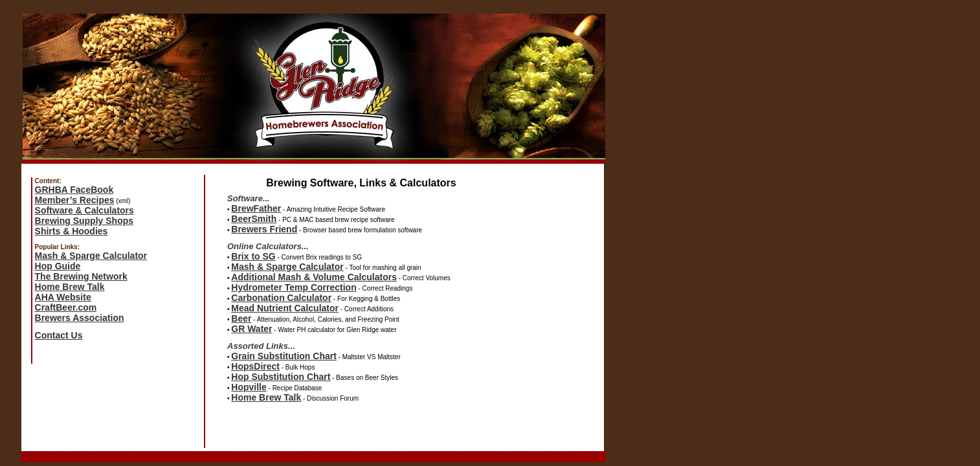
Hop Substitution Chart (281, 377)
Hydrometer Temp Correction (294, 287)
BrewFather (256, 208)
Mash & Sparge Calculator (91, 256)
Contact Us (59, 335)
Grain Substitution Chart (284, 356)
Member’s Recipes (75, 200)
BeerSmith (254, 219)
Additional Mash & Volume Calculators (314, 277)
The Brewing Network (81, 276)
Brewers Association (80, 318)
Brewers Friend (264, 229)
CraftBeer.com (66, 307)
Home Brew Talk (70, 287)
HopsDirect (255, 366)
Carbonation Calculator (281, 298)
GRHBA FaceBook (74, 190)
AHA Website (63, 297)
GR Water (251, 329)
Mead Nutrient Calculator (285, 308)
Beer (241, 318)
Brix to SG (253, 256)
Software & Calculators (84, 210)
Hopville (249, 387)
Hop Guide (58, 266)
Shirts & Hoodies (72, 231)
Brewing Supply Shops (84, 221)
